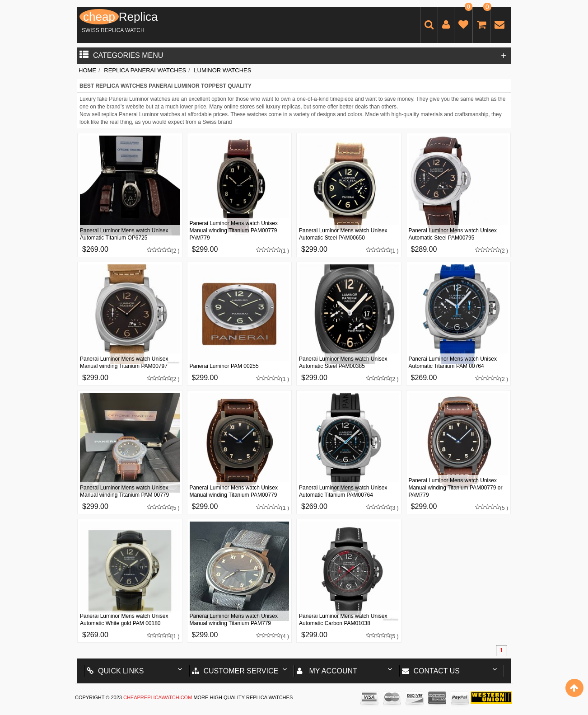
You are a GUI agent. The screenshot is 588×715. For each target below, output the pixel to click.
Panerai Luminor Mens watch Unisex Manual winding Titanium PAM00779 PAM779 (234, 230)
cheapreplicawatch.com (158, 697)
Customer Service (235, 671)
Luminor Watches (222, 70)
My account (327, 671)
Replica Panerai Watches (145, 70)
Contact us (431, 671)
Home (87, 70)
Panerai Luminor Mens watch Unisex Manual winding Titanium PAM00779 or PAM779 (456, 488)
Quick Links (115, 671)
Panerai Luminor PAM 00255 (224, 366)
